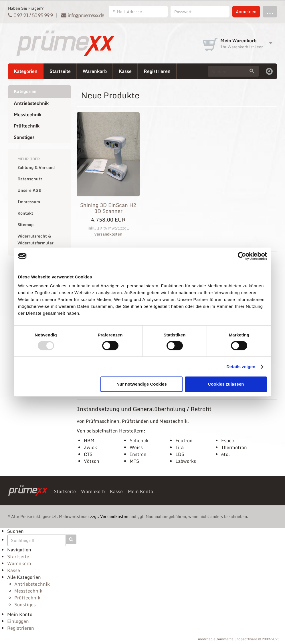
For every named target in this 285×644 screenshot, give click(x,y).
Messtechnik (28, 115)
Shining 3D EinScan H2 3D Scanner (108, 208)
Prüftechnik (27, 126)
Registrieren (157, 71)
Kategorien (26, 71)
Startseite (60, 71)
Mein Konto (140, 491)
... (270, 11)
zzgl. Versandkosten (109, 516)
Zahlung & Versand (36, 167)
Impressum (29, 202)
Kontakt (25, 213)
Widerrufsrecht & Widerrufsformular (35, 239)
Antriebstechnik (31, 103)
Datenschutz (30, 179)
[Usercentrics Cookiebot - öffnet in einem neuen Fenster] (242, 256)
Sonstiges (24, 137)
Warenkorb (95, 71)
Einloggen (18, 621)
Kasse (125, 71)
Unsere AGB (29, 190)
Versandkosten (108, 234)
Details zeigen (241, 367)
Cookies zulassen (226, 384)
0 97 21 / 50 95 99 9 (30, 15)
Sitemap (25, 225)
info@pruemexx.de (83, 15)
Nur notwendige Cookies (142, 384)
